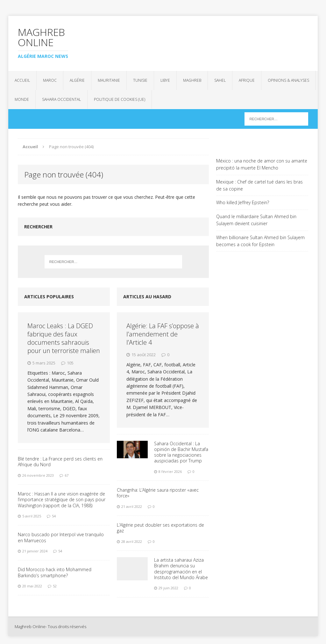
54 (54, 516)
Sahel (220, 80)
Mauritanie (109, 80)
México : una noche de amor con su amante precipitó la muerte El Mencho (262, 164)
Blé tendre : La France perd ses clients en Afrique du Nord (60, 462)
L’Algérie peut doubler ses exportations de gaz (160, 528)
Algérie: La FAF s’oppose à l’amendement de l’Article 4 (163, 334)
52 (55, 586)
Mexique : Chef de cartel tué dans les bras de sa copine (259, 185)
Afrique (247, 80)
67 (67, 475)
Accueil (22, 80)
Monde (22, 99)
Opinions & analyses (288, 80)
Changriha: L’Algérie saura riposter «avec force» (158, 493)
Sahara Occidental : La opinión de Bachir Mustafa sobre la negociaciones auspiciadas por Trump (181, 452)
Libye (165, 80)
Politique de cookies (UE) (120, 99)
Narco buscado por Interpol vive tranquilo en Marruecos (61, 537)
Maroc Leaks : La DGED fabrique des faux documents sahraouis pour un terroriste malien (64, 338)
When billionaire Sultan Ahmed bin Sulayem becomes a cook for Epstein (260, 241)
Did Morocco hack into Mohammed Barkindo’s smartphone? (55, 572)
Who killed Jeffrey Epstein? (243, 202)
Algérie (77, 80)
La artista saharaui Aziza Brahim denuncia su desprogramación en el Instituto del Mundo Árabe (181, 569)
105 (70, 363)
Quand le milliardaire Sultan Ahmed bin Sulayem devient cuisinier (256, 220)
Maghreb (192, 80)
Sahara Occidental (61, 99)
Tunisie (140, 80)
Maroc (50, 80)
